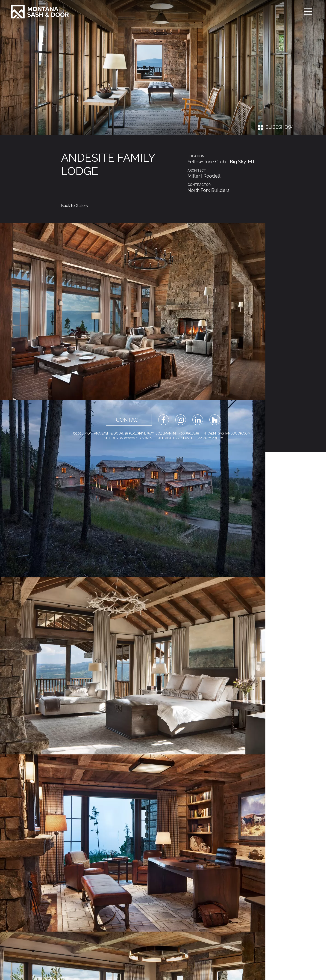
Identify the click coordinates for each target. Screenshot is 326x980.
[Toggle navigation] (308, 12)
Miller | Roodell (204, 176)
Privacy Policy (210, 438)
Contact (129, 420)
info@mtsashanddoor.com (227, 433)
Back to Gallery (75, 206)
